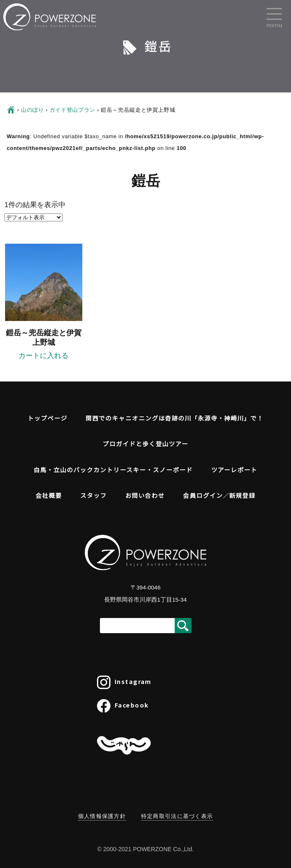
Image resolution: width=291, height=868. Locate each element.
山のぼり (33, 110)
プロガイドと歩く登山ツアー (145, 443)
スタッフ (93, 495)
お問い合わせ (145, 495)
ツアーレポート (234, 470)
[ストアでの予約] (33, 217)
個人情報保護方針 (102, 816)
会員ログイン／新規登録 (219, 495)
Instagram (124, 682)
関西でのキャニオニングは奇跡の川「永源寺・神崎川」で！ (174, 418)
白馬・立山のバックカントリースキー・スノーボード (113, 470)
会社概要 (49, 495)
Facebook (123, 706)
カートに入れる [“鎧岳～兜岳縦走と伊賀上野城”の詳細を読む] (43, 356)
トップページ (48, 418)
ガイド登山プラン (72, 110)
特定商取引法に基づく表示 (177, 816)
